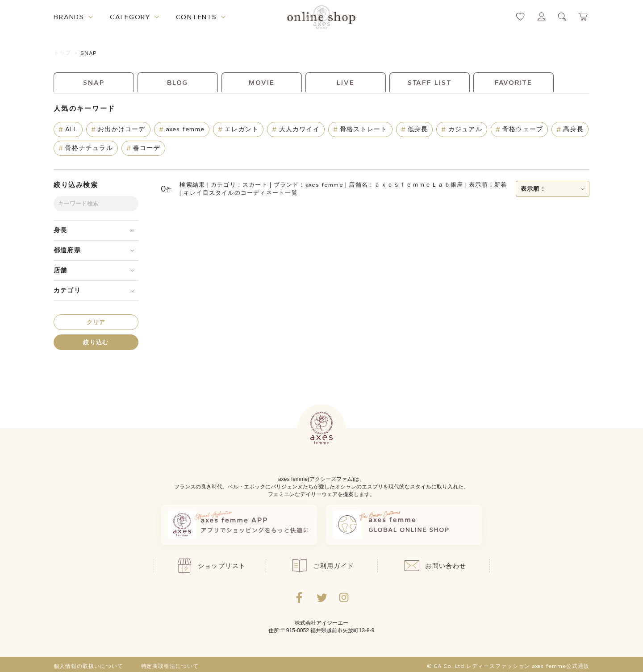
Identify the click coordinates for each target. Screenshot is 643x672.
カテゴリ (67, 290)
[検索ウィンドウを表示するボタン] (562, 17)
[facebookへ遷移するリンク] (299, 597)
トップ (63, 53)
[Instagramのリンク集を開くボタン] (344, 597)
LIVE (346, 83)
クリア (96, 322)
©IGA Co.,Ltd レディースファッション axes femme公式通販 (508, 666)
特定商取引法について (170, 666)
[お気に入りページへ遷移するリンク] (520, 17)
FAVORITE (514, 83)
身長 (60, 230)
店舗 (60, 270)
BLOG (178, 83)
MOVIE (261, 83)
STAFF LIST (430, 83)
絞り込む (96, 342)
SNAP (89, 53)
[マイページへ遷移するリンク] (541, 17)
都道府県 (67, 250)
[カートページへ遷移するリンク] (583, 17)
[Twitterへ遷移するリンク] (321, 597)
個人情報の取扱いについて (88, 666)
